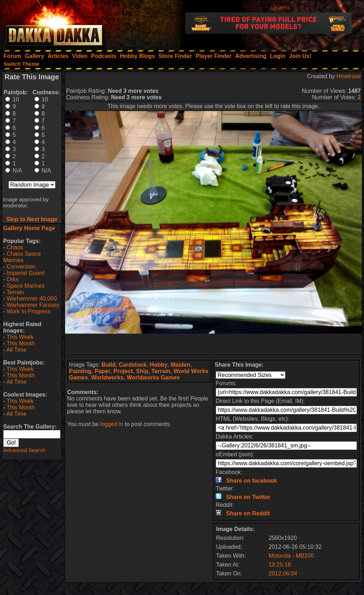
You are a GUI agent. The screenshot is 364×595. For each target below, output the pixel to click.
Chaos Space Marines (22, 257)
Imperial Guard (26, 273)
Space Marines (26, 286)
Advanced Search (24, 450)
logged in (112, 424)
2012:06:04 (283, 573)
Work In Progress (29, 311)
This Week (20, 337)
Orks (13, 279)
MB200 (305, 556)
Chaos (15, 247)
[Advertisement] (214, 344)
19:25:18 (280, 565)
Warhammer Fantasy (33, 305)
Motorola (280, 556)
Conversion (21, 267)
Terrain (15, 292)
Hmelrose (349, 76)
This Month (20, 343)
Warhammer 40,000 (32, 299)
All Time (17, 350)
